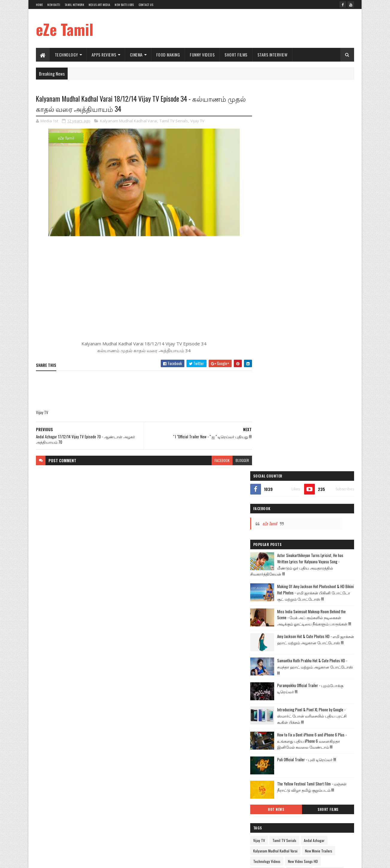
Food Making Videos (305, 511)
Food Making (168, 55)
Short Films (236, 55)
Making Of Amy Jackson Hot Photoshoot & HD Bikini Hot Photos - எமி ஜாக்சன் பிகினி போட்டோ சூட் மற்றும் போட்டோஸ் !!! (319, 214)
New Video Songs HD (311, 491)
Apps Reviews (104, 55)
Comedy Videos (273, 511)
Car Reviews (337, 522)
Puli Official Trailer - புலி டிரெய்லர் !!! (315, 388)
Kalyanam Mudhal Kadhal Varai (129, 121)
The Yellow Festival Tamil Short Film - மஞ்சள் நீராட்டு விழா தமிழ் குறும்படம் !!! (319, 419)
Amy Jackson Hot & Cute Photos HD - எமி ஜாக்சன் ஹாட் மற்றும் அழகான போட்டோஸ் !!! (317, 270)
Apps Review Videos (276, 501)
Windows (297, 553)
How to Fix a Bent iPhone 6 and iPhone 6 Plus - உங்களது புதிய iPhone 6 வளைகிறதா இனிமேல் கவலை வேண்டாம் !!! (319, 370)
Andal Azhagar (323, 470)
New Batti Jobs (124, 5)
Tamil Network (74, 5)
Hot (264, 522)
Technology (66, 55)
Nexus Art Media (100, 5)
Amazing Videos (309, 522)
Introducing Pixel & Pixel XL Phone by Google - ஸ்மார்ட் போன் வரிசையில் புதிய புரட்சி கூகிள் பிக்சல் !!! (320, 344)
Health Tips (299, 543)
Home (39, 5)
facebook (218, 460)
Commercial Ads (337, 501)
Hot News (283, 439)
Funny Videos (202, 55)
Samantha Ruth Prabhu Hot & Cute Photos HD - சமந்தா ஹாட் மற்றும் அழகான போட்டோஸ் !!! (320, 295)
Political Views (325, 543)
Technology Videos (275, 491)
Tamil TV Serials (174, 121)
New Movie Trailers (327, 480)
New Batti (54, 5)
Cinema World (308, 501)
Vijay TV (197, 121)
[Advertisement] (245, 28)
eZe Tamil (65, 29)
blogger (238, 460)
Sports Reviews (273, 553)
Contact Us (146, 5)
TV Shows (269, 532)
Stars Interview (273, 55)
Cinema (136, 55)
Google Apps (292, 532)
